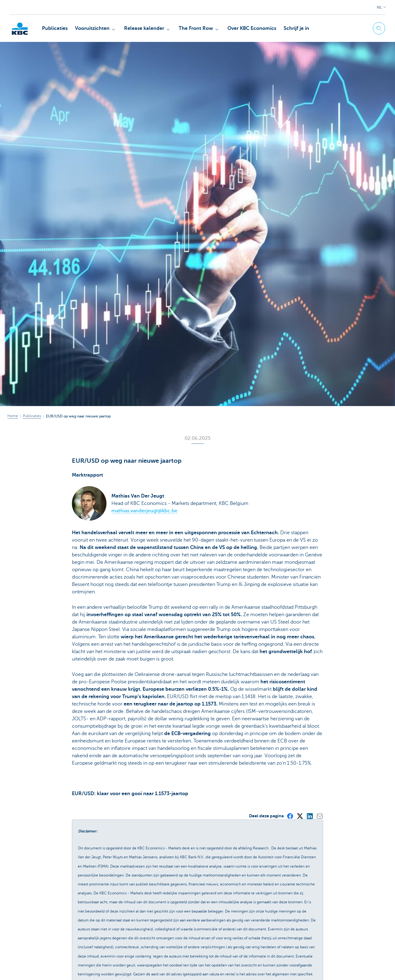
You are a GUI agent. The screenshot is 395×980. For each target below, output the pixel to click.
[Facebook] (290, 816)
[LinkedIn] (310, 816)
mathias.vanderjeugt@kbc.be (144, 511)
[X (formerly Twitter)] (300, 816)
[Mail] (319, 816)
